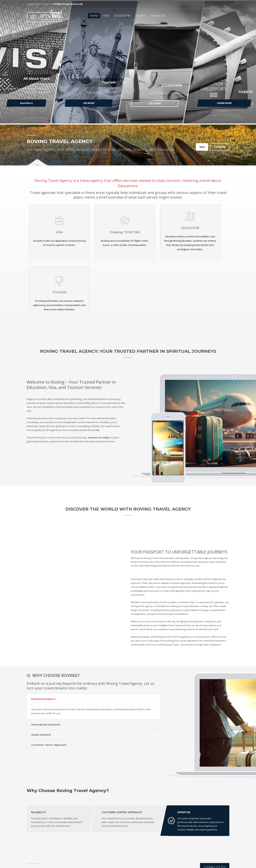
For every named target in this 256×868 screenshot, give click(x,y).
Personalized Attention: (46, 662)
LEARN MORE (224, 103)
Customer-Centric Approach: (49, 683)
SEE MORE (89, 103)
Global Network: (41, 672)
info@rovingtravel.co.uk (68, 4)
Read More (27, 103)
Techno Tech (79, 855)
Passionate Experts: (44, 637)
